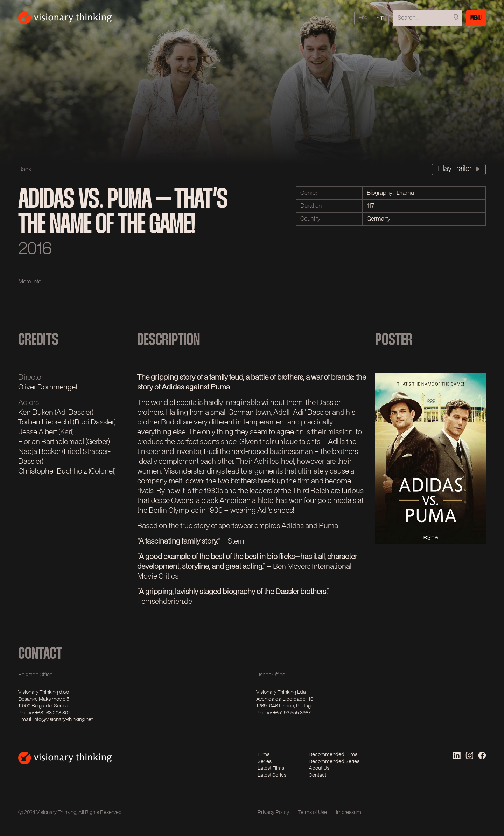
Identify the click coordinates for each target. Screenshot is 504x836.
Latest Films (271, 768)
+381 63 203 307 (53, 713)
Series (265, 762)
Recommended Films (333, 755)
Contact (317, 775)
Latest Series (272, 775)
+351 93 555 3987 (292, 713)
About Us (319, 768)
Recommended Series (334, 762)
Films (264, 755)
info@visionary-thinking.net (63, 720)
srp (380, 18)
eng (363, 18)
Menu (476, 18)
